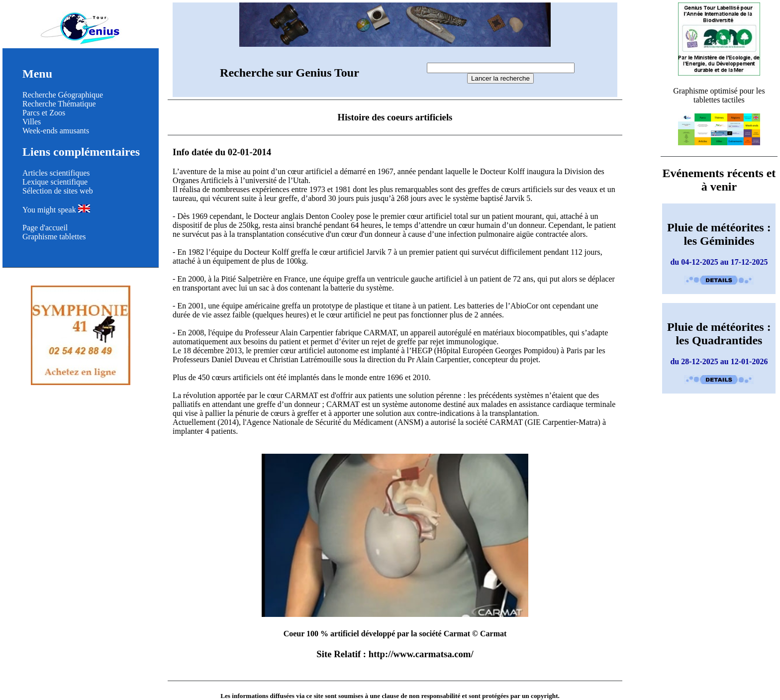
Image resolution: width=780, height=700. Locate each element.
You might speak (56, 210)
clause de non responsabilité (421, 696)
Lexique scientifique (55, 182)
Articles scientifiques (56, 173)
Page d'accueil (45, 228)
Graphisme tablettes (54, 237)
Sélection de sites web (58, 191)
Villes (32, 122)
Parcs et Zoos (44, 113)
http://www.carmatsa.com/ (421, 654)
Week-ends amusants (56, 131)
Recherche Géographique (63, 95)
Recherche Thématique (59, 104)
